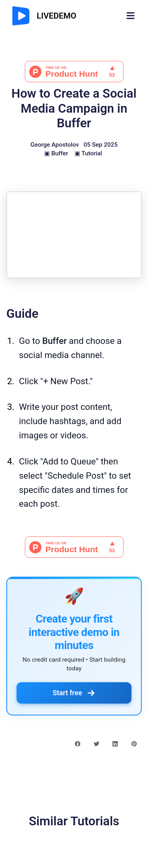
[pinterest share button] (134, 743)
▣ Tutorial (88, 153)
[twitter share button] (96, 743)
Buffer (54, 341)
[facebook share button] (78, 743)
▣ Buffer (56, 153)
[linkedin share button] (115, 743)
